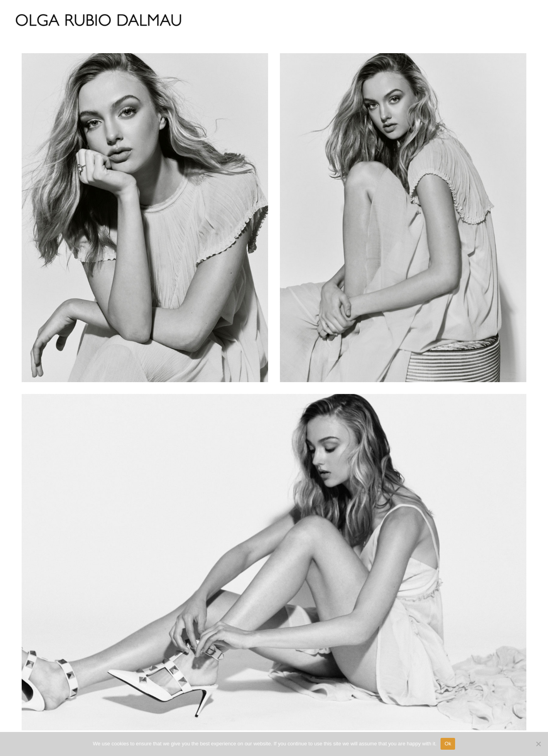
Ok (448, 744)
